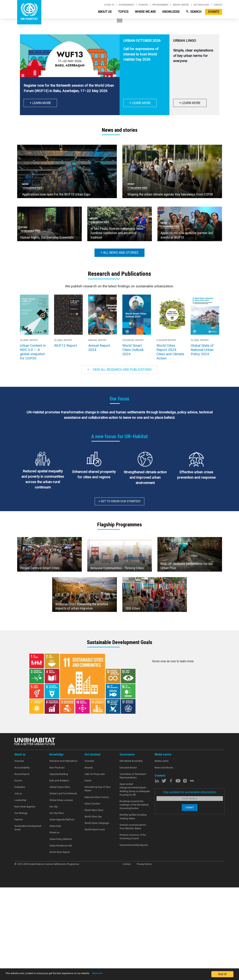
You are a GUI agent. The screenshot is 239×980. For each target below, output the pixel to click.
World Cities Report (60, 946)
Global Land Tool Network (63, 887)
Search (194, 12)
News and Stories (164, 861)
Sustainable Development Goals (28, 921)
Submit (190, 901)
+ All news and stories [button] (119, 346)
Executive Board (128, 861)
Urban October (92, 897)
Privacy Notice (144, 958)
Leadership (20, 894)
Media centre (181, 5)
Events (218, 5)
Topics (123, 12)
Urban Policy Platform (61, 933)
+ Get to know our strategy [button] (119, 595)
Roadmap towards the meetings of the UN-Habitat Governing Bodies (134, 898)
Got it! (222, 974)
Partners (19, 913)
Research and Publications (64, 854)
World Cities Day (93, 910)
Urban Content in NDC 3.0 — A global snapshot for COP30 (33, 445)
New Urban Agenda (25, 900)
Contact (127, 958)
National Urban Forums (97, 891)
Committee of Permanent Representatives (133, 869)
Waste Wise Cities (94, 904)
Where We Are (145, 12)
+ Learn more (140, 196)
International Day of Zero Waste (98, 882)
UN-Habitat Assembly (131, 854)
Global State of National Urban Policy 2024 (202, 443)
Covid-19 (109, 5)
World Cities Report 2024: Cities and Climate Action (170, 445)
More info (126, 974)
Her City (54, 900)
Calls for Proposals (95, 868)
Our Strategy (21, 907)
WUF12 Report (66, 439)
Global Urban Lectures (61, 894)
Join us (18, 887)
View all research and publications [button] (119, 463)
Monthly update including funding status (133, 910)
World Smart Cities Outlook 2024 (133, 443)
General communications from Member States (133, 920)
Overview (19, 854)
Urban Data (55, 919)
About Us (105, 12)
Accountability (22, 861)
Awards (89, 861)
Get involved (201, 5)
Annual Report (22, 868)
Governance (126, 5)
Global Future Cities (60, 880)
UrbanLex (54, 926)
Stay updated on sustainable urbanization (190, 886)
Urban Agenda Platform (62, 913)
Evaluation (20, 880)
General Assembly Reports (134, 939)
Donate (214, 12)
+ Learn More (40, 196)
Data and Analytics (59, 874)
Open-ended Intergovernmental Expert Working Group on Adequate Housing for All (135, 883)
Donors (143, 5)
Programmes (160, 5)
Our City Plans (57, 907)
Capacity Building (59, 868)
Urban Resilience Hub (61, 939)
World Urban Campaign (97, 917)
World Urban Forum (95, 923)
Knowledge (171, 12)
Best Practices (57, 861)
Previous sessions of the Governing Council (133, 930)
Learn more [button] (31, 91)
